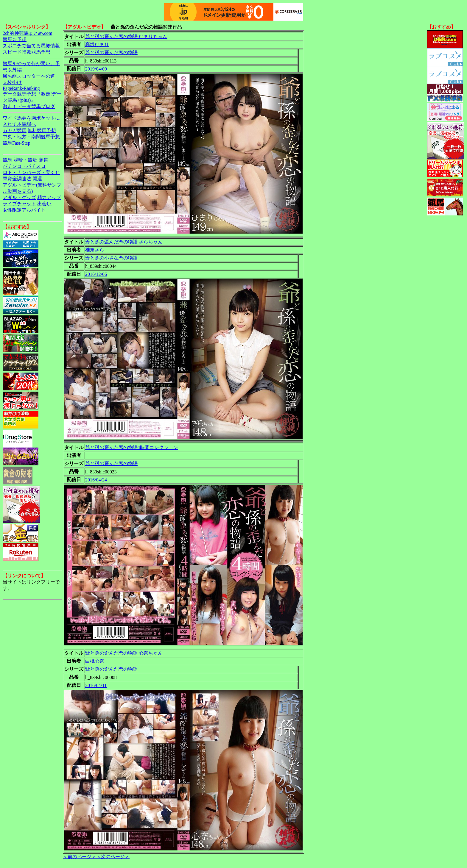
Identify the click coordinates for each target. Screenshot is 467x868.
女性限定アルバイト (24, 210)
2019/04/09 (96, 69)
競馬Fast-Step (16, 143)
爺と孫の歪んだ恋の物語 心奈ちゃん (124, 653)
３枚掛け (12, 82)
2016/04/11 (96, 685)
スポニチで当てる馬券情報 (31, 46)
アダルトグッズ (19, 197)
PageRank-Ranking (21, 88)
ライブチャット (19, 204)
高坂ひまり (97, 44)
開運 (37, 179)
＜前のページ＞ (80, 857)
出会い (44, 204)
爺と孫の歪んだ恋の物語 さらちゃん (124, 242)
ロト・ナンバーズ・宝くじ (31, 172)
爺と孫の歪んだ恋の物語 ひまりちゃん (126, 36)
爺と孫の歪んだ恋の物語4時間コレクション (132, 447)
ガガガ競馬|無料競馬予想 (29, 130)
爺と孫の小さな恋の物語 (111, 258)
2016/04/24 (96, 480)
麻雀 (43, 160)
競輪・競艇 (25, 160)
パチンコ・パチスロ (24, 166)
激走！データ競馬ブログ (29, 106)
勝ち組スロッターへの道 (29, 76)
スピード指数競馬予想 (27, 52)
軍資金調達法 (17, 179)
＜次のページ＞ (113, 857)
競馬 (7, 160)
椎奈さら (95, 250)
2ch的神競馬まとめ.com (28, 33)
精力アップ (49, 197)
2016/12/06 (96, 274)
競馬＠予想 (15, 39)
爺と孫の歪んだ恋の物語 (111, 53)
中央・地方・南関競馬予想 (31, 137)
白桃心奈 (95, 661)
